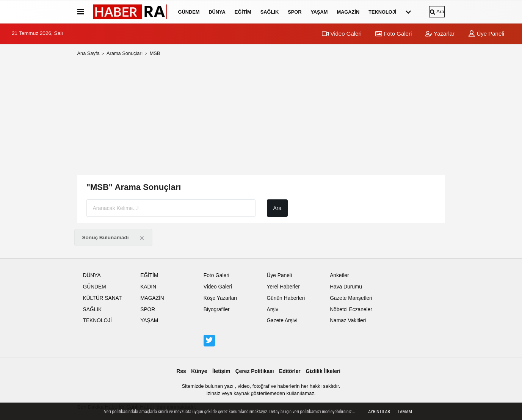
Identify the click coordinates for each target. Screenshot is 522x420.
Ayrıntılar (379, 412)
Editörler (290, 371)
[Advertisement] (261, 116)
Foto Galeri (393, 34)
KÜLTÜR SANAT (103, 298)
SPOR (295, 12)
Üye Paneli (486, 34)
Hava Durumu (346, 287)
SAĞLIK (270, 12)
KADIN (148, 287)
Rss (181, 371)
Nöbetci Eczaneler (351, 310)
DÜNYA (217, 12)
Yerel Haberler (283, 287)
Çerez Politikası (255, 371)
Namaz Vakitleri (348, 320)
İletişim (221, 371)
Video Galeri (342, 34)
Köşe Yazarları (220, 298)
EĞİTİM (243, 12)
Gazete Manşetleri (351, 298)
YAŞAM (319, 12)
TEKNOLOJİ (382, 12)
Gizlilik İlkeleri (323, 371)
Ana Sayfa (89, 53)
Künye (199, 371)
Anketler (339, 275)
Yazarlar (440, 34)
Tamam (405, 412)
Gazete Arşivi (282, 320)
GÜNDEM (189, 12)
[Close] (142, 238)
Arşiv (272, 310)
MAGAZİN (348, 12)
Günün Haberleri (286, 298)
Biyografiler (217, 310)
